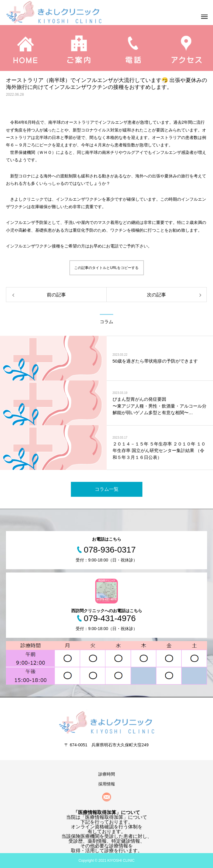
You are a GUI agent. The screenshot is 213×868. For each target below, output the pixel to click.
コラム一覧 (107, 489)
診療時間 (107, 774)
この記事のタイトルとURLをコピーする (106, 268)
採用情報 (107, 784)
